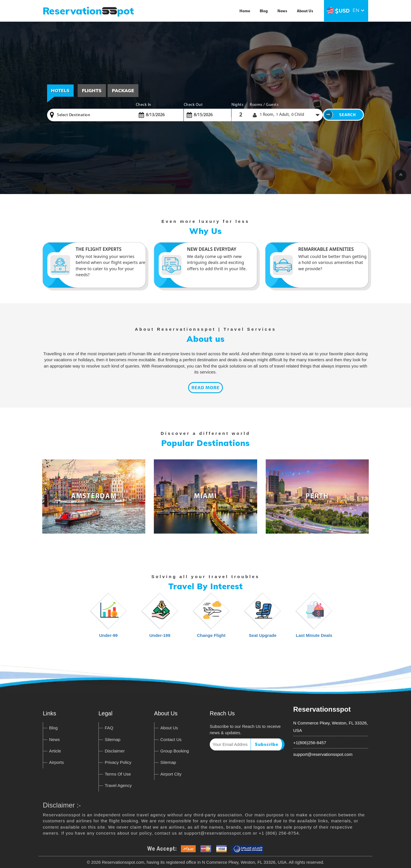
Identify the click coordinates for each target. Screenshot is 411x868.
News (282, 11)
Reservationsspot (322, 709)
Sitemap (113, 739)
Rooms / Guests (264, 105)
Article (55, 751)
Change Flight (211, 618)
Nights (237, 105)
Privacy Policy (118, 762)
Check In (144, 105)
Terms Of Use (118, 774)
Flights (92, 90)
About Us (305, 11)
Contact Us (171, 739)
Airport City (171, 774)
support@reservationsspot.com (323, 754)
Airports (57, 762)
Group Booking (175, 751)
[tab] (92, 91)
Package (123, 90)
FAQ (109, 728)
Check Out (193, 105)
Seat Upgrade (263, 618)
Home (245, 11)
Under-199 (160, 618)
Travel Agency (118, 785)
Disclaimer (115, 751)
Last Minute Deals (314, 618)
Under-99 (108, 618)
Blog (264, 11)
